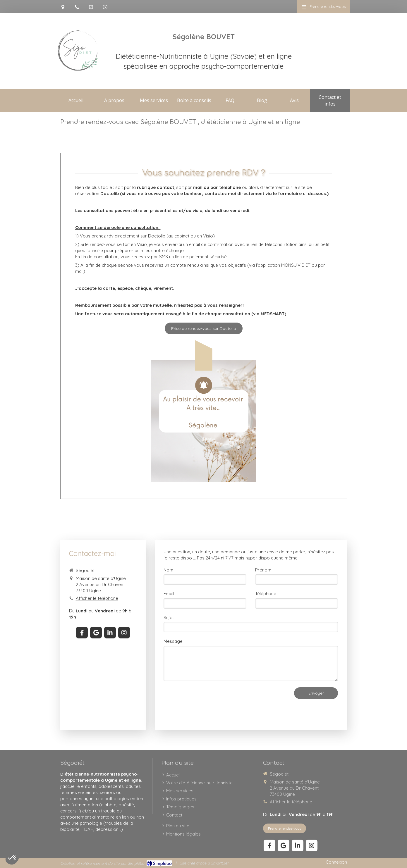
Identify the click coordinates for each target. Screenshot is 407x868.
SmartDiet (220, 863)
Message (173, 641)
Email (169, 594)
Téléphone (266, 594)
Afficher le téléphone (97, 598)
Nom (168, 570)
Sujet (169, 618)
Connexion (336, 862)
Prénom (263, 570)
